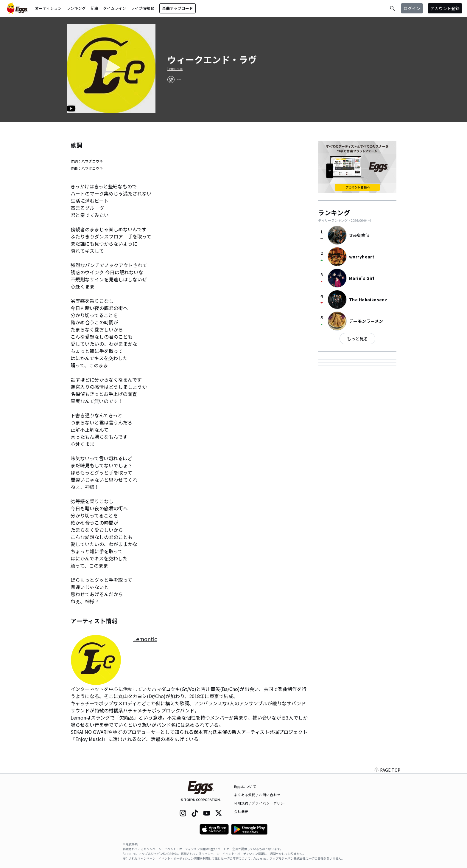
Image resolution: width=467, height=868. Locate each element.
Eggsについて (245, 786)
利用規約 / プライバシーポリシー (261, 803)
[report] (179, 80)
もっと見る (357, 339)
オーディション (48, 8)
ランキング (76, 8)
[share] (171, 80)
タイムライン (115, 8)
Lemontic (175, 69)
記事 (94, 8)
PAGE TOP (387, 770)
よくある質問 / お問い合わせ (257, 795)
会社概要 (241, 811)
